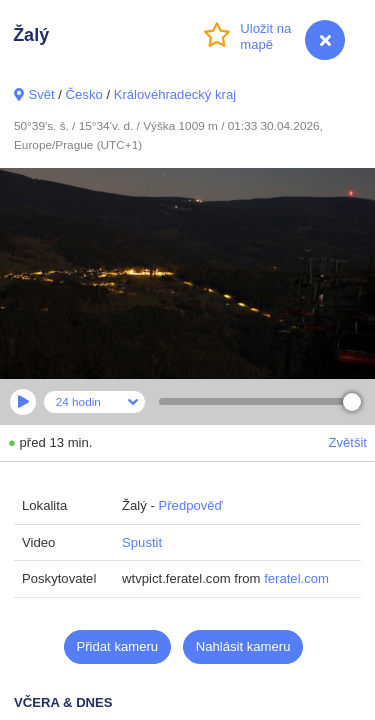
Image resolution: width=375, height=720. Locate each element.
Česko (84, 94)
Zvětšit (347, 442)
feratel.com (296, 578)
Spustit (142, 542)
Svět (41, 94)
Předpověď (190, 505)
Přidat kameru (118, 646)
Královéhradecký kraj (175, 94)
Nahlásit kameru (243, 646)
